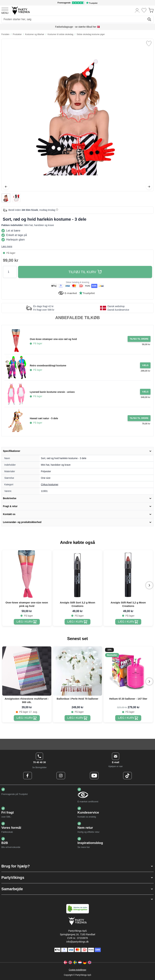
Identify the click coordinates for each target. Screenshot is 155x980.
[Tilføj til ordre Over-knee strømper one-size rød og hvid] (139, 339)
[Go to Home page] (21, 10)
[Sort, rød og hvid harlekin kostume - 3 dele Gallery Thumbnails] (11, 198)
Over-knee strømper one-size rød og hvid (53, 339)
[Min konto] (137, 10)
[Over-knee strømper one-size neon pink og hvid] (27, 622)
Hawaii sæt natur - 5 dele (44, 418)
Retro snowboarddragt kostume (48, 366)
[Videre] (149, 187)
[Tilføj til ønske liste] (149, 44)
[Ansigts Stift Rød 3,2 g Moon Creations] (128, 622)
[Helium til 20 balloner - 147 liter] (128, 718)
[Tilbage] (6, 187)
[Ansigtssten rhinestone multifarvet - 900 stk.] (27, 718)
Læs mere (7, 246)
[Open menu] (5, 10)
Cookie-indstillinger (77, 970)
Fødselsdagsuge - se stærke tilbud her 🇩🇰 (77, 27)
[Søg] (149, 19)
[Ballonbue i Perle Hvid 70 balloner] (78, 718)
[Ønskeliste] (144, 10)
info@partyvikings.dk (77, 942)
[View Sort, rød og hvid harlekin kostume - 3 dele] (6, 198)
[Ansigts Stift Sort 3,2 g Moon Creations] (78, 622)
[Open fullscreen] (77, 115)
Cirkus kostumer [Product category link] (50, 484)
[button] (77, 866)
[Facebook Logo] (28, 776)
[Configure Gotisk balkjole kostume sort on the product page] (145, 365)
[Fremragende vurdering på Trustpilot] (77, 3)
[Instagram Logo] (61, 776)
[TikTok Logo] (127, 776)
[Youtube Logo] (94, 776)
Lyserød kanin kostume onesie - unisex (52, 392)
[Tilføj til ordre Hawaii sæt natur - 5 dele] (139, 418)
